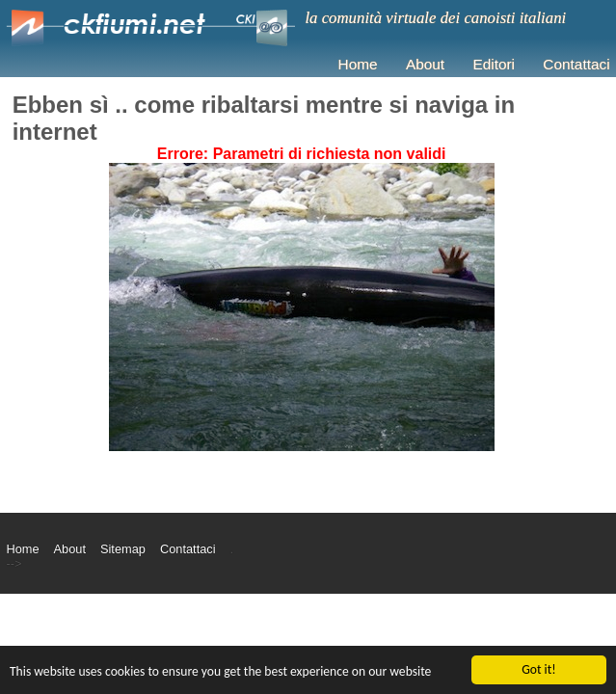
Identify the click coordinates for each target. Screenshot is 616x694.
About (425, 64)
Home (358, 64)
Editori (494, 64)
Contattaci (576, 64)
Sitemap (123, 549)
